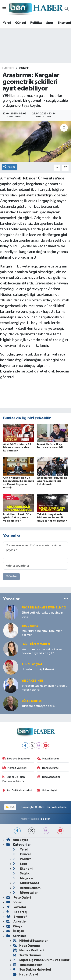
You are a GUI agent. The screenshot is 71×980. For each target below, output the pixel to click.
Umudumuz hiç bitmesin (39, 669)
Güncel (21, 23)
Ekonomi (64, 23)
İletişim (15, 931)
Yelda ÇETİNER (32, 681)
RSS (10, 807)
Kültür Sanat (26, 883)
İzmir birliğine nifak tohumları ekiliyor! (42, 633)
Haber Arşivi (47, 790)
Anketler (17, 921)
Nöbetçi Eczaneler (16, 759)
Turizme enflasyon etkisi (38, 706)
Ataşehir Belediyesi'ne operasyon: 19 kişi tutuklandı (52, 481)
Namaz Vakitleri (15, 768)
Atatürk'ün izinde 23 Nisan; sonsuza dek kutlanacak (17, 448)
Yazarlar (16, 907)
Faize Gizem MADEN (36, 644)
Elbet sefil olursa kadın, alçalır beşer (42, 615)
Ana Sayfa (17, 840)
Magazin (23, 878)
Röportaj (17, 912)
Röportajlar (25, 893)
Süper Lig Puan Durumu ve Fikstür (14, 779)
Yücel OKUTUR (32, 701)
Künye (14, 926)
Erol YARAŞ (30, 626)
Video (14, 902)
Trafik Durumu (48, 768)
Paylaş (9, 167)
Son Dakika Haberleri (17, 790)
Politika (36, 23)
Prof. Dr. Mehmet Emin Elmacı (44, 608)
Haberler (8, 68)
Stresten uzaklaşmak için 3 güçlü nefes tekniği (44, 688)
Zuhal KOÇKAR (32, 665)
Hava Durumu (48, 759)
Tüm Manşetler (49, 777)
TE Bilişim (45, 819)
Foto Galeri (19, 898)
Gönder (11, 577)
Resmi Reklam (27, 888)
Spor (50, 23)
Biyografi (17, 917)
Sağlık (21, 873)
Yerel (7, 23)
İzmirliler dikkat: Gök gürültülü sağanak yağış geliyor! (17, 518)
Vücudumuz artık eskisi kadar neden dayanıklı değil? (42, 651)
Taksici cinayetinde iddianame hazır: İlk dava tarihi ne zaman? (52, 518)
